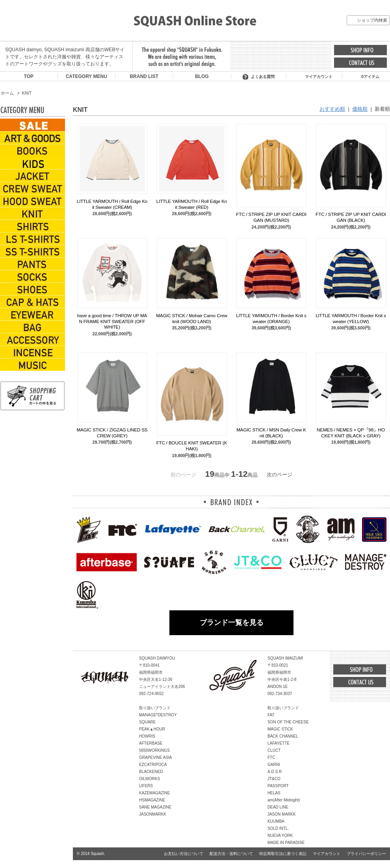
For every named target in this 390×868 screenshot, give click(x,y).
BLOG (202, 76)
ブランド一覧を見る (232, 623)
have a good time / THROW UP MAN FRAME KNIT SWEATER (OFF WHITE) (112, 321)
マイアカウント (319, 77)
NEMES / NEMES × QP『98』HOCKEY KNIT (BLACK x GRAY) (351, 432)
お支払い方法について (184, 854)
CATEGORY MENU (86, 76)
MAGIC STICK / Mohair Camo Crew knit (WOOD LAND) (191, 318)
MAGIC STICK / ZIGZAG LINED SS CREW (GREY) (112, 432)
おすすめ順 (332, 109)
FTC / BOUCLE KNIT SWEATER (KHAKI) (192, 445)
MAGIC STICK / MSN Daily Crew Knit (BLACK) (271, 432)
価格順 (360, 109)
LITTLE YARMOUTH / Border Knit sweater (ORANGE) (271, 318)
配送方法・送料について (231, 854)
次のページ (279, 475)
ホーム (7, 93)
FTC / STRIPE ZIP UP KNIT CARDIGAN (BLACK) (351, 217)
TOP (29, 76)
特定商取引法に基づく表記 (283, 854)
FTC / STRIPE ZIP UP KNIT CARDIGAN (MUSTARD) (271, 217)
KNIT (27, 93)
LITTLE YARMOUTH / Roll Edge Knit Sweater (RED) (192, 204)
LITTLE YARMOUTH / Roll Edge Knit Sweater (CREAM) (112, 204)
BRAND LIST (144, 76)
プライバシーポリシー (366, 854)
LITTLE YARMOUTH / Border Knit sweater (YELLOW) (351, 318)
